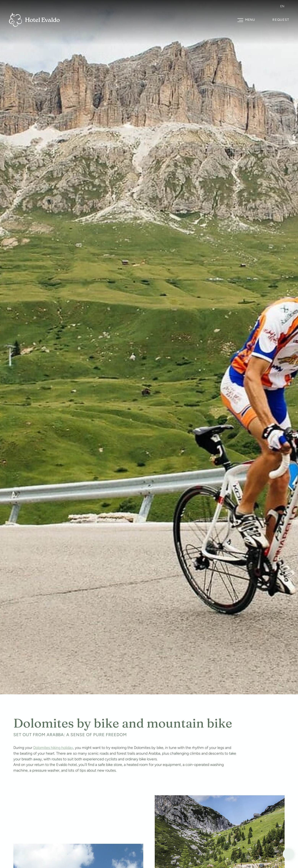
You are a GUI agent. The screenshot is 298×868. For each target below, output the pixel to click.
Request (281, 20)
